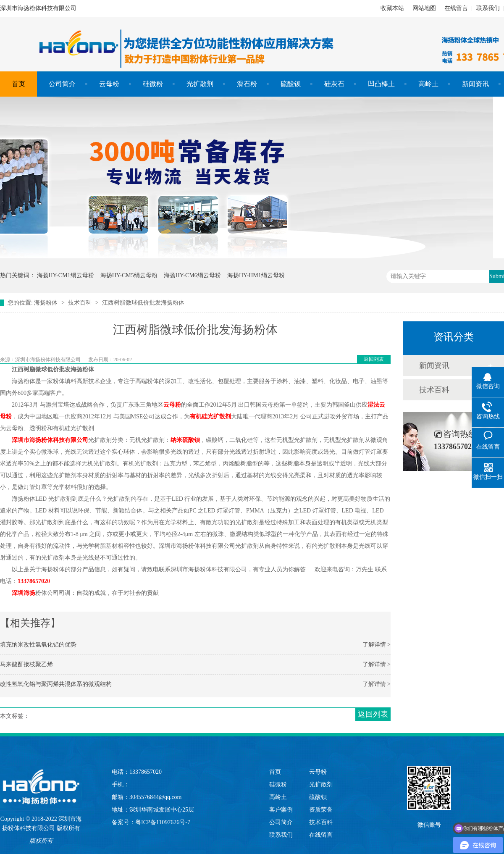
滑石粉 (247, 84)
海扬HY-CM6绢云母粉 (192, 275)
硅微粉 (153, 84)
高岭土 (428, 84)
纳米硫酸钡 (185, 440)
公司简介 (62, 84)
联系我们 (488, 8)
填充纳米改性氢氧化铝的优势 (38, 645)
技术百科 (80, 303)
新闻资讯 (475, 84)
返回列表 (374, 359)
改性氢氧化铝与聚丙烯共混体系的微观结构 (56, 684)
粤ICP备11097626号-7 (163, 822)
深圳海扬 (24, 593)
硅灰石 (334, 84)
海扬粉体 (46, 303)
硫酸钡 (291, 84)
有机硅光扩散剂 (210, 416)
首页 (18, 84)
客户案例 (281, 810)
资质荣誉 (321, 810)
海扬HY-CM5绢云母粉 (129, 275)
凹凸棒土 (381, 84)
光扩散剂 (200, 84)
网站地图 (424, 8)
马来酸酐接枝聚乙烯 (26, 664)
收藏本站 (392, 8)
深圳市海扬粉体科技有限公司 (50, 440)
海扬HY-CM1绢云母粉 (66, 275)
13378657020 (34, 581)
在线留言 (456, 8)
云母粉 (109, 84)
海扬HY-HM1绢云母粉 (256, 275)
